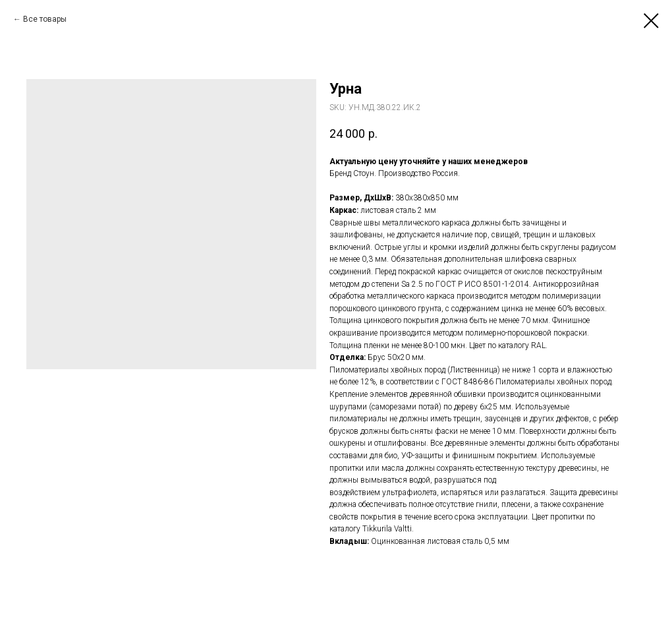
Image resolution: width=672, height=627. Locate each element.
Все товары (45, 19)
